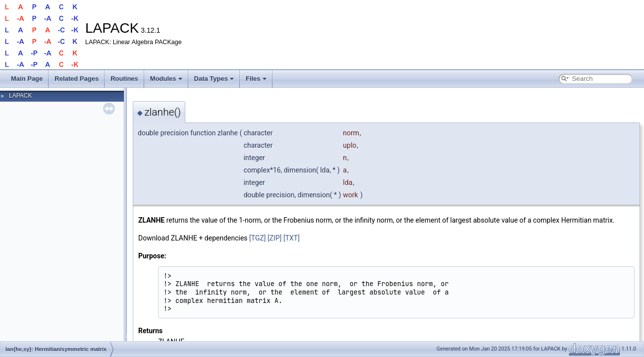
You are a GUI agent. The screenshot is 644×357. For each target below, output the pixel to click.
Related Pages (77, 79)
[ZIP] (274, 238)
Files (256, 79)
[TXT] (292, 238)
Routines (124, 79)
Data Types (214, 79)
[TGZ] (258, 238)
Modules (166, 79)
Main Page (27, 79)
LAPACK (20, 96)
